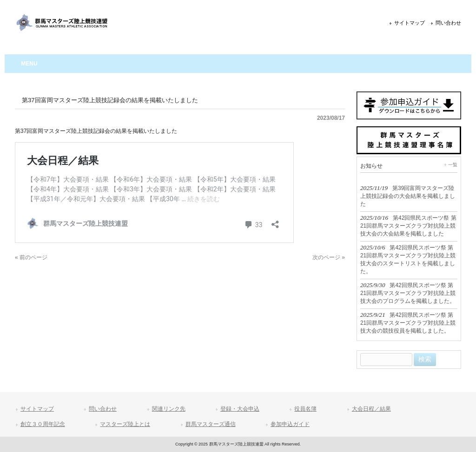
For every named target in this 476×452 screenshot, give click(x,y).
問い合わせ (448, 23)
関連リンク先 (169, 409)
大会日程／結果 (371, 409)
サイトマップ (410, 23)
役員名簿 (305, 409)
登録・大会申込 (240, 409)
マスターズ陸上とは (125, 424)
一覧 (453, 165)
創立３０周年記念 (43, 424)
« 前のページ (31, 257)
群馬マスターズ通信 (211, 424)
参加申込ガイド (290, 424)
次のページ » (329, 257)
